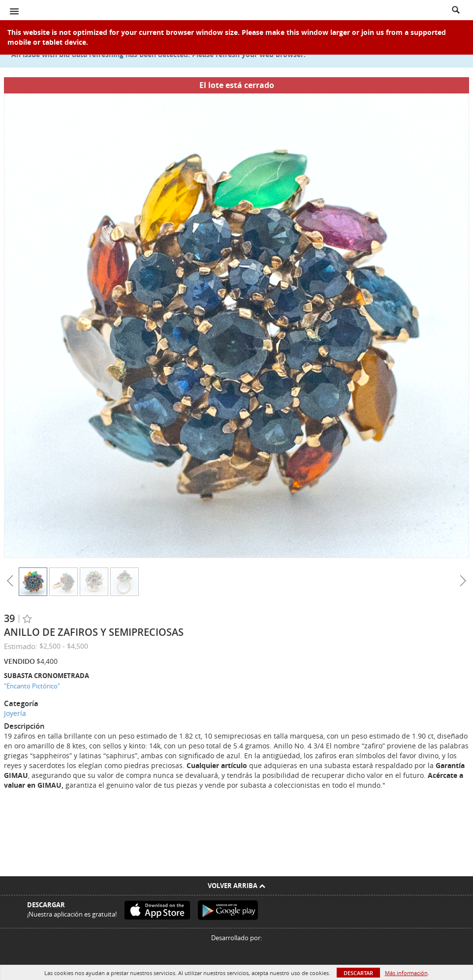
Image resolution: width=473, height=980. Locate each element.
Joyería (15, 713)
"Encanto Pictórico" (32, 686)
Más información (406, 973)
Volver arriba (236, 886)
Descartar (358, 973)
